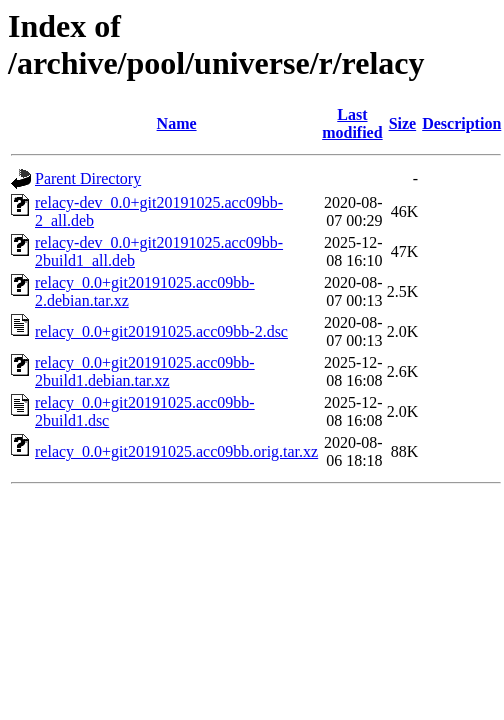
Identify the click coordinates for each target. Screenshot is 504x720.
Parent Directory (88, 178)
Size (403, 123)
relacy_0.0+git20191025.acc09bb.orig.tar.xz (176, 451)
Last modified (352, 123)
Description (461, 123)
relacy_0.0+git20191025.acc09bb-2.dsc (161, 331)
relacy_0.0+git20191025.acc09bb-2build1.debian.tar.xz (145, 371)
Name (177, 123)
